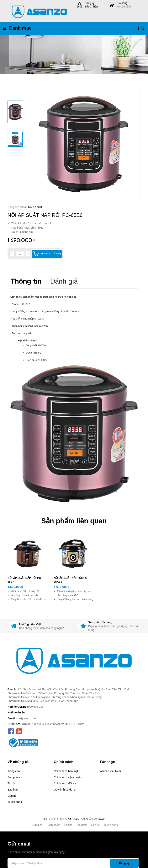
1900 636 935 (35, 707)
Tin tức (12, 783)
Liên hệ (12, 796)
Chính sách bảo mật (66, 771)
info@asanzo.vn (26, 718)
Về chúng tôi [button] (18, 762)
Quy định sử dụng (65, 790)
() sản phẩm (128, 5)
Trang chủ (14, 771)
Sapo (101, 819)
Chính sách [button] (64, 762)
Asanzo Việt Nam (110, 771)
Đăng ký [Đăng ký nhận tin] (124, 863)
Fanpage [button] (108, 762)
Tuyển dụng (15, 802)
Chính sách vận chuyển (68, 777)
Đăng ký (90, 3)
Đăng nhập (91, 7)
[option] (83, 144)
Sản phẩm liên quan (74, 521)
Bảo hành (13, 790)
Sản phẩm (14, 777)
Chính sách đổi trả (65, 783)
